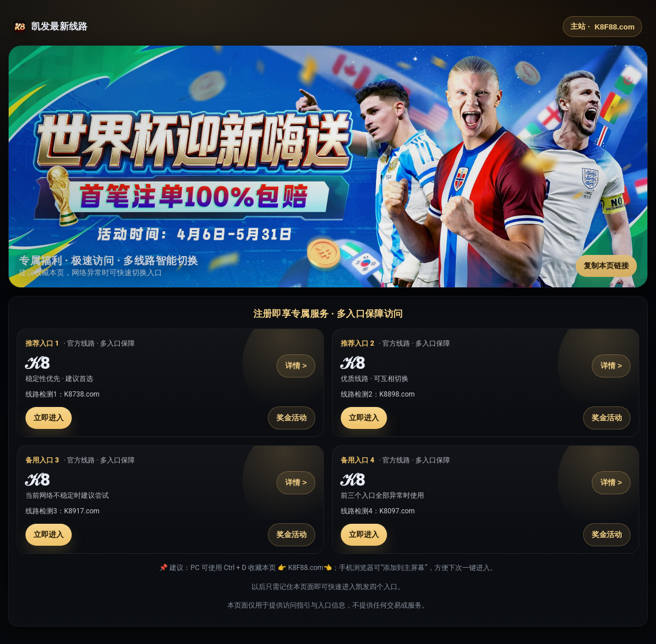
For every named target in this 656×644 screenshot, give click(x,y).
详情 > (296, 366)
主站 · (602, 27)
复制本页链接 (606, 266)
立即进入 (49, 418)
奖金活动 (292, 418)
